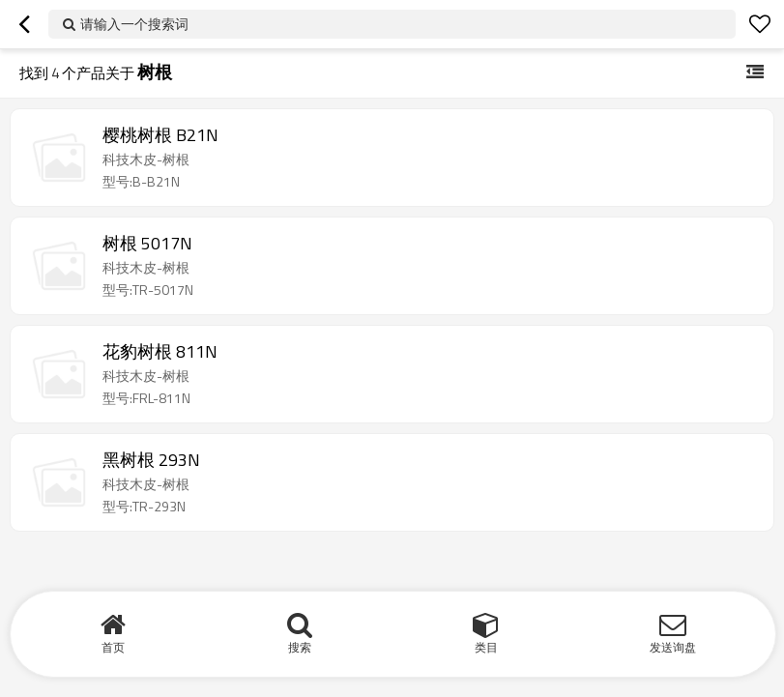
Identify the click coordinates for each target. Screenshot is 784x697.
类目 (486, 647)
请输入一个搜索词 (134, 24)
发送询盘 (673, 647)
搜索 (300, 647)
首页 (113, 647)
